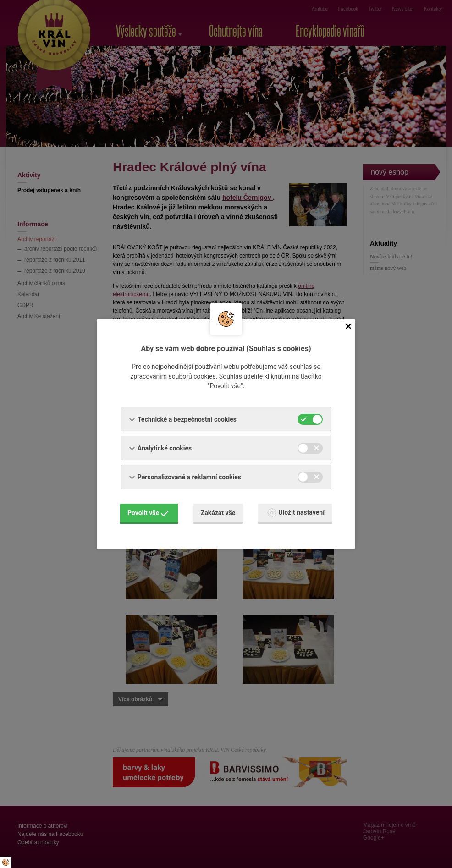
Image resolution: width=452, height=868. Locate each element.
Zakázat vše (218, 513)
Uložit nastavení (296, 513)
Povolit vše (148, 513)
